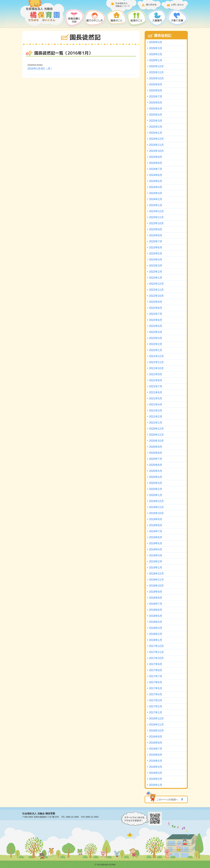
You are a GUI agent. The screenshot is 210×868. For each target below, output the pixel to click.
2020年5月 (156, 471)
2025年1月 (156, 133)
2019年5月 (156, 543)
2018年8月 (156, 598)
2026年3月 (156, 48)
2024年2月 (156, 199)
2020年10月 (156, 441)
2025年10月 (156, 78)
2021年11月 (156, 362)
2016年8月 (156, 743)
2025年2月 (156, 127)
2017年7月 (156, 676)
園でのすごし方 (95, 18)
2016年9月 (156, 737)
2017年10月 (156, 658)
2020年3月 (156, 483)
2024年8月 (156, 163)
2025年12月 (156, 66)
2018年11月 (156, 580)
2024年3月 (156, 193)
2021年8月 (156, 380)
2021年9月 (156, 374)
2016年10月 (156, 731)
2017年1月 (156, 712)
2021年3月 (156, 411)
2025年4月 (156, 115)
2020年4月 (156, 477)
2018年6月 (156, 610)
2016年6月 (156, 755)
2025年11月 (156, 72)
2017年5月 (156, 688)
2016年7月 (156, 749)
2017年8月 (156, 670)
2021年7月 (156, 386)
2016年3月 (156, 773)
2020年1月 (156, 495)
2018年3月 (156, 628)
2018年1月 (156, 640)
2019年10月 (156, 513)
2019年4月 (156, 549)
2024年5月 (156, 181)
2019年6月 (156, 537)
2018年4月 (156, 622)
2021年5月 (156, 398)
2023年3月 (156, 266)
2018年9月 (156, 592)
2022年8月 (156, 308)
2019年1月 (156, 568)
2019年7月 (156, 531)
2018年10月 (156, 586)
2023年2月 (156, 272)
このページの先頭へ (167, 800)
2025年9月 (156, 84)
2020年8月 (156, 453)
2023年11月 (156, 217)
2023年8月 (156, 235)
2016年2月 (156, 779)
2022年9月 (156, 302)
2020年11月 (156, 435)
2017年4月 (156, 694)
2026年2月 (156, 54)
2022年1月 (156, 350)
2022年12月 (156, 284)
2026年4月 (156, 42)
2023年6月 (156, 247)
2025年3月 (156, 121)
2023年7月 (156, 241)
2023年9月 (156, 229)
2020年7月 (156, 459)
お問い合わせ (177, 5)
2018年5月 (156, 616)
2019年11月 (156, 507)
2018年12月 (156, 574)
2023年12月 (156, 211)
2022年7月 (156, 314)
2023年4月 (156, 260)
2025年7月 (156, 97)
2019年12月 (156, 501)
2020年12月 (156, 429)
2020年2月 (156, 489)
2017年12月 (156, 646)
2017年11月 (156, 652)
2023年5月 (156, 254)
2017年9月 (156, 664)
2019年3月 (156, 555)
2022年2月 (156, 344)
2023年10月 (156, 223)
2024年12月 (156, 139)
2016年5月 (156, 761)
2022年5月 (156, 326)
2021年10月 (156, 368)
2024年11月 (156, 145)
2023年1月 (156, 278)
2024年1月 (156, 205)
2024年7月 (156, 169)
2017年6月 (156, 682)
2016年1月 (156, 785)
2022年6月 (156, 320)
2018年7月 (156, 604)
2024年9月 (156, 157)
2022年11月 (156, 290)
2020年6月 (156, 465)
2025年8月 (156, 90)
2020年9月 (156, 447)
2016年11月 (156, 725)
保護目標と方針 (75, 18)
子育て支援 (177, 18)
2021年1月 (156, 423)
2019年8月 (156, 525)
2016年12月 (156, 719)
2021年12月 (156, 356)
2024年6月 (156, 175)
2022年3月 (156, 338)
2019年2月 (156, 561)
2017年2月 (156, 706)
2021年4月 (156, 404)
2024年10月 (156, 151)
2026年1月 (156, 60)
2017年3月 (156, 700)
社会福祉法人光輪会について (123, 5)
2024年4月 (156, 187)
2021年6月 (156, 392)
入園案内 (157, 18)
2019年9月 (156, 519)
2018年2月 (156, 634)
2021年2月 (156, 417)
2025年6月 (156, 103)
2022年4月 (156, 332)
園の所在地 (151, 5)
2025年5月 (156, 109)
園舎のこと (116, 18)
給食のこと (137, 18)
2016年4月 (156, 767)
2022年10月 (156, 296)
